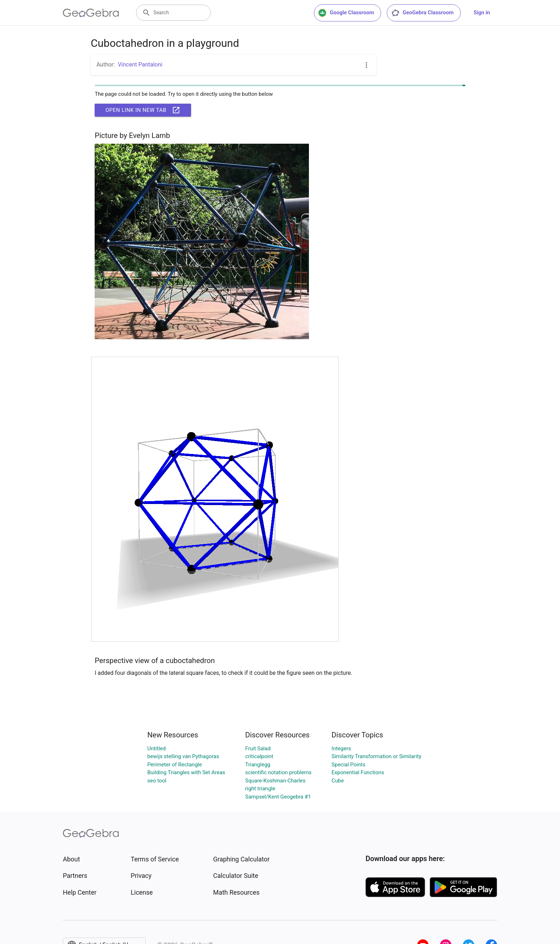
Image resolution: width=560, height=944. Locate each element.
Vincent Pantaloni (140, 65)
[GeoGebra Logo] (91, 13)
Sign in (482, 13)
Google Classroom (346, 13)
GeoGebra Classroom (422, 13)
